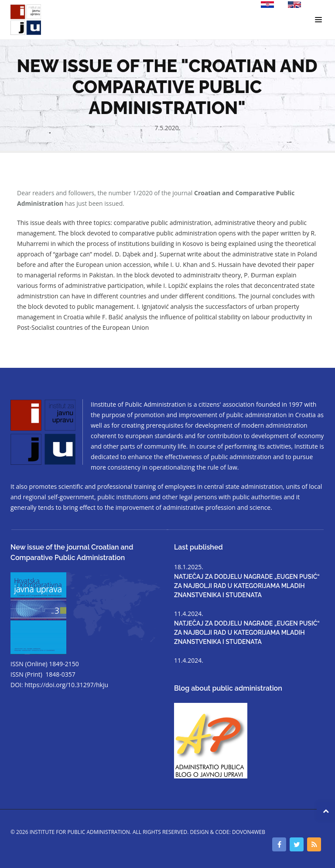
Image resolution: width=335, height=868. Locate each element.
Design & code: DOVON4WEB (227, 832)
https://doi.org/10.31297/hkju (66, 685)
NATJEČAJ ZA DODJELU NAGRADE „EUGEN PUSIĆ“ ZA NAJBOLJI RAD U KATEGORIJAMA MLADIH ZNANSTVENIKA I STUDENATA (247, 586)
